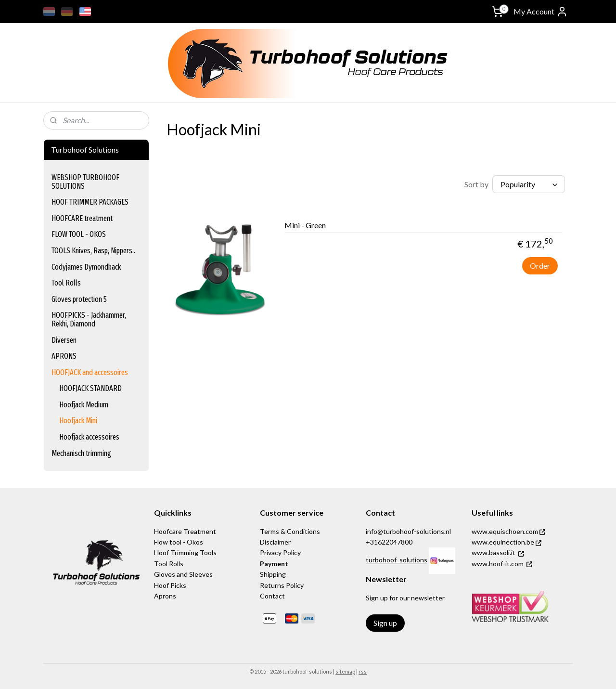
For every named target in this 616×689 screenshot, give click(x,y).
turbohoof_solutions (397, 560)
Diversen (64, 340)
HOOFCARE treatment (82, 218)
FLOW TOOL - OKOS (79, 234)
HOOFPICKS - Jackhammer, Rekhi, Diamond (89, 319)
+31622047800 (389, 542)
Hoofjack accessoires (89, 437)
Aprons (165, 596)
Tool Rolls (66, 283)
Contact (272, 596)
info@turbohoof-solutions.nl (408, 531)
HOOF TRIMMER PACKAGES (90, 202)
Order (540, 266)
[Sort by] (529, 184)
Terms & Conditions (290, 531)
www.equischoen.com (508, 531)
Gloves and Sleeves (183, 574)
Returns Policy (282, 585)
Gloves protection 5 (79, 299)
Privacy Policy (280, 552)
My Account (541, 12)
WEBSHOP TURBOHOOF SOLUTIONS (85, 182)
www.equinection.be (507, 542)
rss (363, 671)
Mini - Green (305, 225)
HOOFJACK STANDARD (90, 388)
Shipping (273, 574)
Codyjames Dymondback (86, 267)
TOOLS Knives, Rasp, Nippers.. (93, 251)
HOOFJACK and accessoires (90, 372)
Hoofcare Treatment (185, 531)
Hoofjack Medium (84, 405)
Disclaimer (275, 542)
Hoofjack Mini (78, 421)
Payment (274, 564)
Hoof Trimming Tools (185, 552)
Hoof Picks (170, 585)
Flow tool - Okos (179, 542)
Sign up (385, 623)
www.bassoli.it (494, 552)
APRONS (64, 356)
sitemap (345, 671)
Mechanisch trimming (81, 453)
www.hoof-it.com (498, 564)
